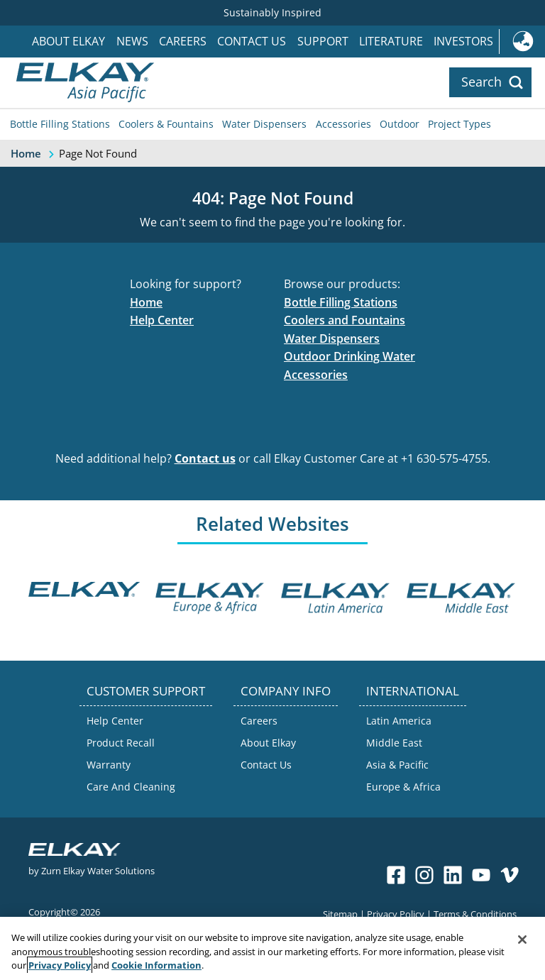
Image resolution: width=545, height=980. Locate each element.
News (132, 41)
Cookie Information (156, 965)
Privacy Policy (396, 914)
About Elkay (68, 41)
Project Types (459, 124)
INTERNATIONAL (413, 691)
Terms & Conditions (475, 914)
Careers (183, 41)
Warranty (109, 765)
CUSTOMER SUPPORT (146, 691)
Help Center (162, 320)
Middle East (394, 743)
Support (323, 41)
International (522, 42)
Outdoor (400, 124)
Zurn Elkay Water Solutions (98, 870)
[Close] (522, 940)
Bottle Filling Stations (60, 124)
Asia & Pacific (397, 765)
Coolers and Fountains (345, 320)
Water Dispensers (264, 124)
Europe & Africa (403, 787)
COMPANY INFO (286, 691)
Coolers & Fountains (166, 124)
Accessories (343, 124)
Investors (463, 41)
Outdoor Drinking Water (349, 356)
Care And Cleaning (131, 787)
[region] (272, 948)
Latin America (399, 721)
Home (146, 302)
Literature (391, 41)
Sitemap (340, 914)
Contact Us (252, 41)
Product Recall (121, 743)
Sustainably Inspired (272, 12)
